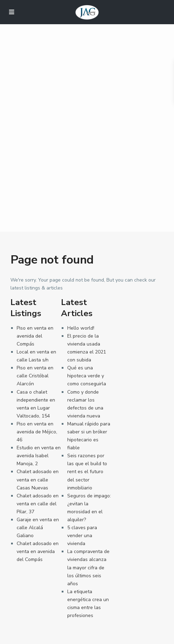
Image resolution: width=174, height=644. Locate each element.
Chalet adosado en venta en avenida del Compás (38, 551)
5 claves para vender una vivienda (82, 536)
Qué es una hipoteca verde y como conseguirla (87, 376)
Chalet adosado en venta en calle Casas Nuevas (38, 480)
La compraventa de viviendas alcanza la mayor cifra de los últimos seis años (88, 567)
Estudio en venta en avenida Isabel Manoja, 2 (39, 456)
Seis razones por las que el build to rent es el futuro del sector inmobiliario (87, 472)
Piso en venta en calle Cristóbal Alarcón (35, 376)
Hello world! (81, 328)
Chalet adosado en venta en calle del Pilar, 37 (38, 504)
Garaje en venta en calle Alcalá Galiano (38, 528)
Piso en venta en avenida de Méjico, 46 (37, 432)
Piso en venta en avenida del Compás (35, 336)
